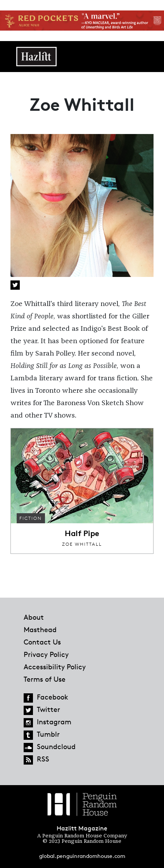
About (34, 617)
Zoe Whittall (82, 544)
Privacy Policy (46, 654)
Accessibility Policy (55, 667)
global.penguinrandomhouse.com (82, 856)
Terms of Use (45, 679)
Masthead (40, 629)
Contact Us (42, 642)
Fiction (31, 518)
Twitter (15, 285)
